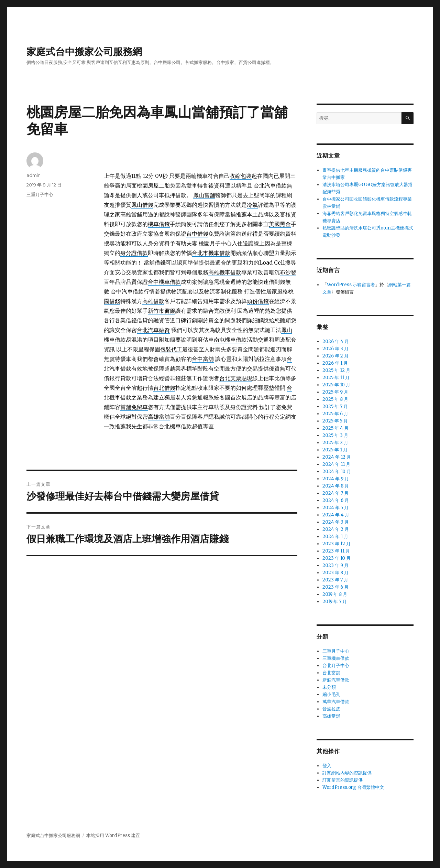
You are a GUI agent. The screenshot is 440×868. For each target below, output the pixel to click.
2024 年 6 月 (336, 500)
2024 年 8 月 (336, 486)
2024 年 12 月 (337, 457)
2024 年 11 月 (336, 464)
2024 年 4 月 (336, 515)
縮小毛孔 (331, 694)
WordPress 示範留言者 (351, 285)
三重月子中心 (40, 194)
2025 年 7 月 (335, 406)
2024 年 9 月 (336, 479)
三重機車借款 (336, 658)
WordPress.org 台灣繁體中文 (353, 787)
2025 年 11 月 (336, 378)
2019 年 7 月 (335, 602)
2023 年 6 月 (335, 587)
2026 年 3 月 (335, 349)
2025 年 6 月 (335, 414)
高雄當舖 (331, 716)
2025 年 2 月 (335, 443)
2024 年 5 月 (335, 508)
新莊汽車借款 (336, 680)
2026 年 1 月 (335, 363)
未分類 (329, 687)
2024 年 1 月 (335, 537)
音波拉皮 (331, 709)
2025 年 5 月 (335, 421)
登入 (327, 766)
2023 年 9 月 (335, 565)
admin (34, 175)
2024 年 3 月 (336, 522)
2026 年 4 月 (336, 341)
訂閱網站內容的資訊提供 (347, 773)
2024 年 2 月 (336, 529)
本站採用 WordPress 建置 (113, 835)
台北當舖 (331, 673)
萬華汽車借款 (336, 702)
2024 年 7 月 (335, 493)
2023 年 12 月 (337, 544)
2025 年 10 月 (336, 385)
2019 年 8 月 (335, 594)
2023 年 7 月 (335, 580)
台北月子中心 (336, 666)
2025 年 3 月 (335, 435)
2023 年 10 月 (337, 558)
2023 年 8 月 (335, 573)
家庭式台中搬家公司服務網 (84, 52)
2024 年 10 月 (337, 471)
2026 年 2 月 (335, 356)
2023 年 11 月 (336, 551)
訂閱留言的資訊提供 (343, 780)
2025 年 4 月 (335, 428)
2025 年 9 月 (335, 392)
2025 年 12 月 (336, 370)
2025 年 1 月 (335, 450)
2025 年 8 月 (335, 399)
